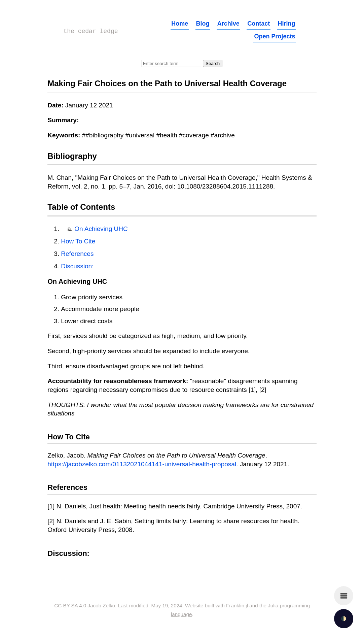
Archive (228, 24)
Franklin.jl (237, 606)
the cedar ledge (91, 31)
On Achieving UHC (101, 229)
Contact (259, 24)
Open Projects (275, 36)
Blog (203, 24)
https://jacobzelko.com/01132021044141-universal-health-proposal (142, 464)
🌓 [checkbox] (344, 619)
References (77, 254)
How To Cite (78, 241)
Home (180, 24)
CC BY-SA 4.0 (70, 606)
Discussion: (77, 266)
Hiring (286, 24)
